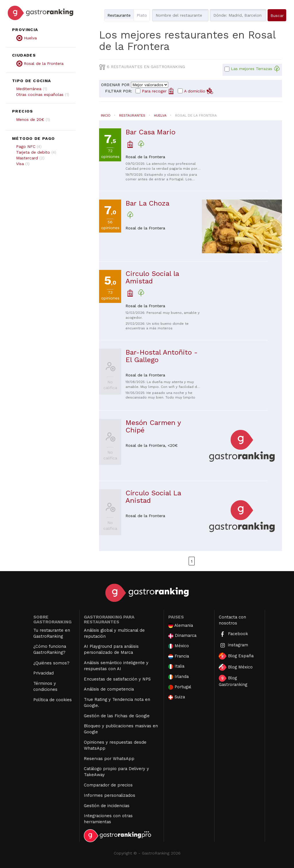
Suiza (177, 697)
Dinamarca (182, 636)
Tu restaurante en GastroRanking (52, 633)
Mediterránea (29, 89)
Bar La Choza (147, 203)
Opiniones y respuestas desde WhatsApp (115, 745)
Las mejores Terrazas (255, 69)
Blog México (236, 667)
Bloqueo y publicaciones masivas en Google (121, 729)
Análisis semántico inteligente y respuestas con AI (116, 666)
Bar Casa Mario (150, 132)
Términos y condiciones (45, 686)
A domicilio (199, 91)
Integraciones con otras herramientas (108, 819)
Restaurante (119, 15)
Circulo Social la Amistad (152, 277)
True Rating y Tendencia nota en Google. (117, 702)
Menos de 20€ (30, 119)
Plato (142, 15)
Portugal (180, 687)
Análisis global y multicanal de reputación (114, 633)
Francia (179, 656)
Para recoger (158, 91)
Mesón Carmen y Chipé (153, 426)
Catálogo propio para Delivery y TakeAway (116, 772)
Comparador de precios (108, 785)
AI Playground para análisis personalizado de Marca (111, 649)
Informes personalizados (110, 795)
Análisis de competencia (109, 689)
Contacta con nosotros (232, 620)
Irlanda (178, 677)
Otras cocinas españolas (40, 94)
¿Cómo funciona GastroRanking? (50, 649)
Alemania (181, 626)
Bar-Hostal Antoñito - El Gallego (161, 356)
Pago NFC (26, 146)
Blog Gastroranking (233, 681)
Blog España (236, 656)
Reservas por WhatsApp (109, 759)
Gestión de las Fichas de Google (117, 716)
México (179, 646)
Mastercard (27, 158)
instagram (233, 645)
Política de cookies (53, 700)
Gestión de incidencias (107, 806)
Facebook (233, 634)
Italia (176, 666)
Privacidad (43, 673)
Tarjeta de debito (33, 152)
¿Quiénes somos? (51, 663)
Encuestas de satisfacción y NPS (117, 679)
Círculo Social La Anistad (153, 497)
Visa (20, 164)
